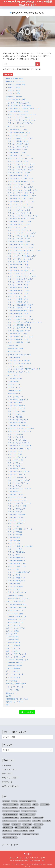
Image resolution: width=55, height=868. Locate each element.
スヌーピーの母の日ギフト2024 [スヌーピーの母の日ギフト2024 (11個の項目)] (11, 818)
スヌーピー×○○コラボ (22, 858)
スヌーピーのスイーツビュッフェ (18, 598)
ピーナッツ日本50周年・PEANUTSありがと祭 (24, 369)
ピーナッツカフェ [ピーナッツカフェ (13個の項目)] (38, 824)
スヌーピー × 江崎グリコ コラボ (20, 328)
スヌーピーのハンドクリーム (18, 483)
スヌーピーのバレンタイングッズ (19, 489)
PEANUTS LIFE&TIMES (15, 78)
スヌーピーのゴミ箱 (15, 454)
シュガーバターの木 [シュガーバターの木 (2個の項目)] (26, 805)
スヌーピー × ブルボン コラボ (19, 239)
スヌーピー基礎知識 (13, 668)
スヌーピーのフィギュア (16, 495)
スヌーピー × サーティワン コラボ (20, 187)
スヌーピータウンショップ (16, 657)
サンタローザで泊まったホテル (19, 103)
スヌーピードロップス (16, 610)
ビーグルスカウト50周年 (16, 85)
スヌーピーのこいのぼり (16, 408)
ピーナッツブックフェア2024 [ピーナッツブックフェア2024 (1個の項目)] (22, 828)
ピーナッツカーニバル (16, 366)
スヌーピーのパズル (15, 492)
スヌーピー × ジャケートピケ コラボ (21, 193)
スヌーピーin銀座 (14, 358)
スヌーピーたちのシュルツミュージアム (22, 114)
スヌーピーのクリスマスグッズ (19, 443)
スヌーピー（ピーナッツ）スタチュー (21, 123)
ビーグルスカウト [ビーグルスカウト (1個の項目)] (16, 824)
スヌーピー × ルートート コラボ (20, 273)
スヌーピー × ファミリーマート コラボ (22, 233)
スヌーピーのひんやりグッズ (18, 420)
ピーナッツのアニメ (13, 671)
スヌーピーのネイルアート (17, 477)
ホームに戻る (27, 712)
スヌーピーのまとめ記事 (15, 349)
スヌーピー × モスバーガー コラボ (20, 259)
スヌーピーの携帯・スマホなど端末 (20, 546)
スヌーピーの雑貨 (14, 584)
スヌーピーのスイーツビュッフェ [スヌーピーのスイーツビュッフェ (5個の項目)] (11, 811)
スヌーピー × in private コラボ (19, 132)
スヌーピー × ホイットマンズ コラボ (21, 245)
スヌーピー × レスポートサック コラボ (22, 276)
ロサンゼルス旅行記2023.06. (16, 684)
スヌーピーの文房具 (15, 549)
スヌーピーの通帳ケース (16, 578)
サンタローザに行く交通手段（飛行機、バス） (24, 109)
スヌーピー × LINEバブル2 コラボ (20, 138)
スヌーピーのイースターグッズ (19, 426)
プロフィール (8, 782)
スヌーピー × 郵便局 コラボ (18, 339)
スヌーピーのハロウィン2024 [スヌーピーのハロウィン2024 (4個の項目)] (10, 814)
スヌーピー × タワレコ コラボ (19, 210)
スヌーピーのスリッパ (16, 463)
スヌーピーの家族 (14, 677)
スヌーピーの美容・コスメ (17, 566)
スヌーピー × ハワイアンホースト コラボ (23, 216)
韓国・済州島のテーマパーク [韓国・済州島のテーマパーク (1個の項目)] (10, 837)
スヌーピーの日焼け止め (16, 552)
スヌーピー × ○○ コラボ (15, 126)
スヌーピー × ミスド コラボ (18, 253)
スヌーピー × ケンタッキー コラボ (20, 170)
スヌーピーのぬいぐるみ (16, 411)
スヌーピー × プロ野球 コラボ (19, 242)
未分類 (9, 696)
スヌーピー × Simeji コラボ (18, 147)
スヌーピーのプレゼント (15, 622)
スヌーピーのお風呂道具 (16, 405)
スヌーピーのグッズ (13, 394)
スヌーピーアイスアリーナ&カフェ (20, 117)
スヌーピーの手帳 (14, 541)
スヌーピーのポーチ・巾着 (17, 506)
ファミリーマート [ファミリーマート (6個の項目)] (7, 831)
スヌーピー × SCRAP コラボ (18, 144)
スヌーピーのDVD (12, 346)
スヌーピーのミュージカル (16, 628)
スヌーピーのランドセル (16, 520)
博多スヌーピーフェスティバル (19, 372)
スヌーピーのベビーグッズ (17, 500)
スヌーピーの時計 (14, 555)
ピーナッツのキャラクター (16, 674)
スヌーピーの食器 (14, 589)
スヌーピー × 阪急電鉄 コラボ (19, 342)
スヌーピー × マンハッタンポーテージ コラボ (24, 250)
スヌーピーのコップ (15, 451)
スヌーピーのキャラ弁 (14, 391)
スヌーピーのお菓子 (15, 403)
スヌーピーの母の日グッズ (17, 561)
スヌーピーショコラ (15, 379)
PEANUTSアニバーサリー (15, 81)
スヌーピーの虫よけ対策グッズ (19, 572)
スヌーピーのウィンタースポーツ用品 (21, 428)
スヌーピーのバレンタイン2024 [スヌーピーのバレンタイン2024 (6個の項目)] (27, 814)
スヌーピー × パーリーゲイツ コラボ (21, 219)
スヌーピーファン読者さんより (17, 660)
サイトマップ (8, 774)
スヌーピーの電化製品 (16, 587)
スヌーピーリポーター (14, 666)
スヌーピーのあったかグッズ (18, 400)
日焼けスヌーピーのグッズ (17, 592)
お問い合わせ (8, 765)
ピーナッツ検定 (12, 681)
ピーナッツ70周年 (14, 90)
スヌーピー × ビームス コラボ (19, 224)
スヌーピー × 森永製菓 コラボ (19, 325)
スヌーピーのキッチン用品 (17, 440)
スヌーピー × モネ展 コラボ (18, 262)
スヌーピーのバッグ (15, 486)
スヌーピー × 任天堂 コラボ (18, 302)
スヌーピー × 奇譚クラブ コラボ (20, 308)
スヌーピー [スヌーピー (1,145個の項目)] (35, 805)
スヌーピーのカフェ (13, 375)
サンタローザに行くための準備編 (19, 106)
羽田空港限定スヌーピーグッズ (17, 699)
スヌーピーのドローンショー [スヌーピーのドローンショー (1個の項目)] (29, 811)
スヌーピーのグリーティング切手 (19, 449)
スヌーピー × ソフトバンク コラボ (20, 207)
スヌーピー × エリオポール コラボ (20, 158)
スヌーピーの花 (13, 569)
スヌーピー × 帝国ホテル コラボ (20, 316)
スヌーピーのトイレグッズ (17, 474)
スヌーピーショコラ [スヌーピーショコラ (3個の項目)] (38, 818)
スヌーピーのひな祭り (16, 417)
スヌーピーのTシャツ (15, 397)
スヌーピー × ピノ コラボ (17, 227)
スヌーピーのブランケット (17, 497)
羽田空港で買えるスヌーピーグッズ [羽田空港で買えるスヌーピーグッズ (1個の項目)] (12, 834)
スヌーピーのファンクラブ (16, 620)
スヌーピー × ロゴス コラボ (18, 285)
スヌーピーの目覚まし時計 (17, 564)
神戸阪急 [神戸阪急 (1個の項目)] (32, 831)
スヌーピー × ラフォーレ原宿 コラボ (21, 270)
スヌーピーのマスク (15, 512)
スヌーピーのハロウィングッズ (19, 480)
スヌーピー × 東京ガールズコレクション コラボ (25, 322)
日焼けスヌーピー (12, 693)
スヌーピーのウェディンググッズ (19, 431)
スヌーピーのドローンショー (16, 617)
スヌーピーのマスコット (16, 518)
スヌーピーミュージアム (15, 663)
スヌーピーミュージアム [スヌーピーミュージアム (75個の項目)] (24, 821)
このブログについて (10, 770)
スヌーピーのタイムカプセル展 (19, 361)
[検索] (38, 64)
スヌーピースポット (13, 651)
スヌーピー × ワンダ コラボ (18, 293)
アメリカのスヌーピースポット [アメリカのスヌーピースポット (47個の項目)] (11, 805)
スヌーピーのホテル (13, 625)
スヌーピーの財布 (14, 575)
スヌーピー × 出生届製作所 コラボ (20, 305)
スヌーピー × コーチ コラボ (18, 176)
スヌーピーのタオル (15, 466)
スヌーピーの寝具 (14, 538)
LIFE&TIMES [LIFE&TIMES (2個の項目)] (6, 801)
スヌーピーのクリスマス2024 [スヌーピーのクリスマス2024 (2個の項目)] (27, 808)
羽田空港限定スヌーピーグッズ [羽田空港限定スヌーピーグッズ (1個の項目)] (30, 834)
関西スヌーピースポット (15, 702)
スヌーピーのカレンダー (16, 437)
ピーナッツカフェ (14, 384)
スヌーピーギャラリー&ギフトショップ (22, 120)
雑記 (8, 705)
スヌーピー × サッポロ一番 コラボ (20, 179)
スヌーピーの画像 (12, 637)
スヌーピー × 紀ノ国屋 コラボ (19, 331)
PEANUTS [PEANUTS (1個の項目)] (14, 801)
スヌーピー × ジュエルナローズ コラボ (22, 196)
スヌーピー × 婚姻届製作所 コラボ (20, 311)
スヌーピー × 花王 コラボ (17, 334)
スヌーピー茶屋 (13, 382)
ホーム (12, 858)
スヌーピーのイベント (14, 351)
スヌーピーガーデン (13, 648)
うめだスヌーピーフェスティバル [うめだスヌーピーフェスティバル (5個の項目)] (28, 801)
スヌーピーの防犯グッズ (16, 581)
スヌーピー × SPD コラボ (17, 150)
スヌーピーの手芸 (14, 543)
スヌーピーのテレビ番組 (15, 614)
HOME (27, 854)
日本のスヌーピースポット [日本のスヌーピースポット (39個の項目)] (21, 831)
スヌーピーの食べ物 (13, 642)
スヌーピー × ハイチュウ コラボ (20, 213)
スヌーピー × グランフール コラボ (20, 167)
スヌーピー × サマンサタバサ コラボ (21, 181)
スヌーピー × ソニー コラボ (18, 204)
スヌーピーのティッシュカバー (19, 472)
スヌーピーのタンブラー (16, 469)
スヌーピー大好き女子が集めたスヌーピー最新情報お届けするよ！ (28, 3)
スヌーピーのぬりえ (15, 414)
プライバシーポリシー (11, 778)
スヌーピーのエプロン (16, 434)
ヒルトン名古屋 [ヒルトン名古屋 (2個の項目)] (47, 821)
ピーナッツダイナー (15, 387)
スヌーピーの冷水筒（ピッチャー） (20, 529)
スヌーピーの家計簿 (15, 535)
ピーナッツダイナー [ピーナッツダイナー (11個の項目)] (8, 828)
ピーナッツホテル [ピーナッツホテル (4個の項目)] (36, 828)
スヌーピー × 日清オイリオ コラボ (20, 319)
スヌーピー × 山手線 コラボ (18, 314)
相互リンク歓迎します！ (11, 786)
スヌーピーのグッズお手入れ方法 (19, 446)
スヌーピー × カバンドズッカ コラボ (21, 164)
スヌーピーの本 (12, 634)
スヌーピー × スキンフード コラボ (20, 199)
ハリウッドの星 (13, 690)
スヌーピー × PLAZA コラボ (18, 141)
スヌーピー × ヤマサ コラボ (18, 265)
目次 (43, 861)
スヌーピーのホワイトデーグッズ (19, 503)
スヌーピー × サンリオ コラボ (19, 184)
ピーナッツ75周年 (14, 93)
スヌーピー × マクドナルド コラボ (20, 248)
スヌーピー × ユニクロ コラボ (19, 268)
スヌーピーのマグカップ (16, 509)
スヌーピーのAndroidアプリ (18, 605)
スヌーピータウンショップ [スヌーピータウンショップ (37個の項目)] (9, 821)
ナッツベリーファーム (16, 687)
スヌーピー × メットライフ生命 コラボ (22, 256)
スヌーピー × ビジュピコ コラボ (20, 222)
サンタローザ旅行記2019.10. (16, 100)
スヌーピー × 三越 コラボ (17, 296)
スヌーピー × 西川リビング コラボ (20, 337)
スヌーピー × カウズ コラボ (18, 161)
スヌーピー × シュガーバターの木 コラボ (23, 190)
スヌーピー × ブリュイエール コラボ (21, 236)
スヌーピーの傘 (13, 526)
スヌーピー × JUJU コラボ (18, 135)
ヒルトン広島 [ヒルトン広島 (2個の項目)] (6, 824)
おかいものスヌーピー (14, 97)
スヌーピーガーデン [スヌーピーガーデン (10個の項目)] (26, 818)
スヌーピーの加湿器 (15, 532)
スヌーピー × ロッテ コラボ (18, 288)
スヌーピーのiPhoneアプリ (17, 608)
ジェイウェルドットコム (10, 845)
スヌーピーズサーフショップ (16, 654)
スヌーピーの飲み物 (13, 645)
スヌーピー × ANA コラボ (17, 130)
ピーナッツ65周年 (14, 88)
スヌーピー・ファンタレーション (19, 363)
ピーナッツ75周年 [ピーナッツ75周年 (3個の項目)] (27, 824)
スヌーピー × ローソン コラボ (19, 291)
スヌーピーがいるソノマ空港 (18, 111)
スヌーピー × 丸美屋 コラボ (18, 299)
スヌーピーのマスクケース (17, 515)
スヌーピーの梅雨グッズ (16, 558)
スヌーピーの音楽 (12, 640)
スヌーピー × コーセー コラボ (19, 173)
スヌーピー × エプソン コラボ (19, 156)
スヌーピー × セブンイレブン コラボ (21, 201)
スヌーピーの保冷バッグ (16, 523)
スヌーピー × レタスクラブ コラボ (20, 279)
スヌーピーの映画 (12, 631)
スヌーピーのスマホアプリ (16, 601)
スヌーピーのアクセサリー (17, 423)
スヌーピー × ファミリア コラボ (20, 230)
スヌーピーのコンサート (15, 596)
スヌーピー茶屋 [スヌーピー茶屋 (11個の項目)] (37, 821)
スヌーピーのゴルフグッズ (17, 457)
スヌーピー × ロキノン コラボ (19, 282)
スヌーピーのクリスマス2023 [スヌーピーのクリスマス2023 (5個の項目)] (10, 808)
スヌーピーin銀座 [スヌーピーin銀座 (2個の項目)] (45, 805)
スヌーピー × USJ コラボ (17, 153)
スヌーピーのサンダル (16, 460)
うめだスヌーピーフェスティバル (19, 355)
